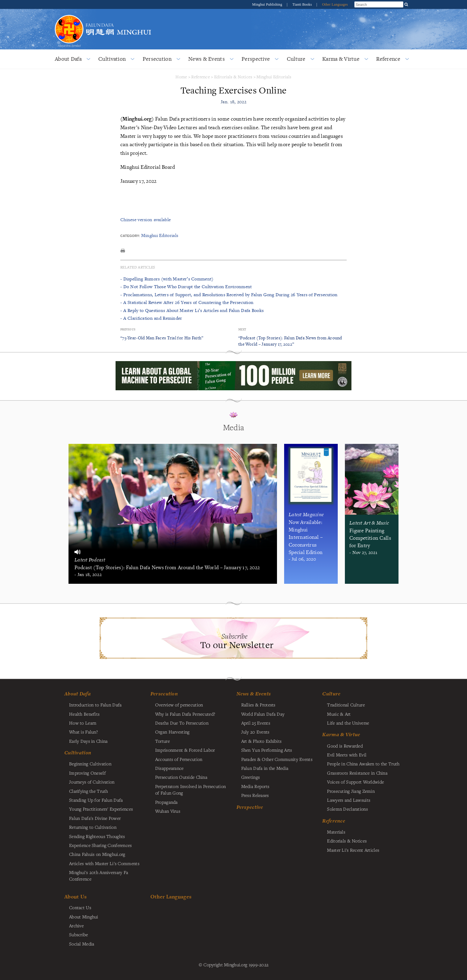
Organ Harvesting (172, 732)
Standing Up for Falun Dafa (96, 800)
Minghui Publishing (268, 4)
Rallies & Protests (258, 705)
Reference (388, 59)
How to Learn (83, 723)
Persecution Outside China (181, 777)
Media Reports (255, 786)
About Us (76, 896)
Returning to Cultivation (93, 827)
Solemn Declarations (347, 809)
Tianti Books (303, 4)
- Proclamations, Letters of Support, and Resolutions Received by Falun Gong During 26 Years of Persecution (229, 295)
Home (181, 77)
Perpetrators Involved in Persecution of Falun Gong (190, 789)
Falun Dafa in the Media (265, 768)
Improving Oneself (87, 773)
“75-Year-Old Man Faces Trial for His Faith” (162, 338)
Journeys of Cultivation (92, 782)
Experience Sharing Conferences (101, 845)
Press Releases (255, 795)
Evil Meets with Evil (347, 755)
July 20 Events (255, 732)
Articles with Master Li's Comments (104, 863)
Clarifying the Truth (89, 791)
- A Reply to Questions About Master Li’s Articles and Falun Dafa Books (192, 310)
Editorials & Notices (233, 77)
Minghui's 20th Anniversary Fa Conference (99, 876)
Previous (128, 329)
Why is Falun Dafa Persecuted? (185, 714)
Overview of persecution (179, 705)
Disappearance (169, 768)
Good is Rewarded (345, 746)
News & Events (207, 59)
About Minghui (84, 917)
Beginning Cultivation (90, 764)
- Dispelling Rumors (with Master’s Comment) (167, 279)
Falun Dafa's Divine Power (95, 818)
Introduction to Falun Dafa (95, 705)
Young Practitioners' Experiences (101, 809)
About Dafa (68, 59)
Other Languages (335, 4)
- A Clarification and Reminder (151, 318)
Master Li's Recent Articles (353, 850)
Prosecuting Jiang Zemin (351, 791)
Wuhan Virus (168, 811)
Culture (296, 59)
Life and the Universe (348, 723)
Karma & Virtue (341, 59)
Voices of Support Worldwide (355, 782)
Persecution (157, 59)
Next (242, 329)
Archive (76, 926)
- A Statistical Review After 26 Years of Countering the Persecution (187, 302)
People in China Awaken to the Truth (363, 764)
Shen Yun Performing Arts (267, 750)
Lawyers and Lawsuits (349, 800)
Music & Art (339, 714)
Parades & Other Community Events (277, 759)
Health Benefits (84, 714)
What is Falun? (83, 732)
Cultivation (112, 59)
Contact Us (80, 907)
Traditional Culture (346, 705)
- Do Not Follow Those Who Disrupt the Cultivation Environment (186, 287)
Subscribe (79, 934)
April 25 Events (256, 723)
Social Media (82, 944)
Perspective (256, 59)
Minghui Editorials (274, 77)
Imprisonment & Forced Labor (185, 750)
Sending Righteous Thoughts (97, 836)
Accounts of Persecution (179, 759)
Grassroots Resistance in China (357, 773)
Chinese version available (145, 220)
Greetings (251, 777)
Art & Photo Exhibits (261, 741)
